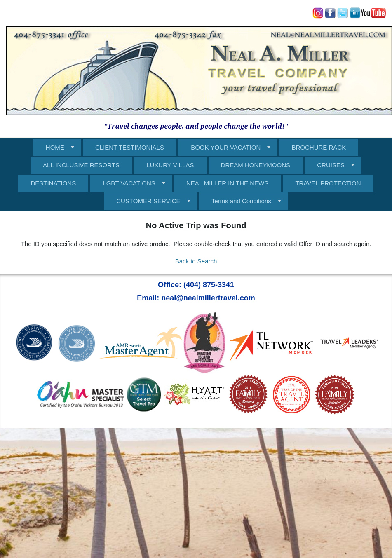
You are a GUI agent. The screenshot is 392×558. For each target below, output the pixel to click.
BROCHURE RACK (319, 147)
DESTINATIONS (53, 183)
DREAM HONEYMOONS (256, 165)
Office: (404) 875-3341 (196, 285)
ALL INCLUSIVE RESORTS (81, 165)
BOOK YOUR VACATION (226, 147)
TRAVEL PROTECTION (328, 183)
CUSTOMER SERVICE (148, 201)
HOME (55, 147)
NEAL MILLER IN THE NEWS (227, 183)
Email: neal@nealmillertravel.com (196, 298)
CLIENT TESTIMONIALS (130, 147)
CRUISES (331, 165)
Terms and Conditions (241, 201)
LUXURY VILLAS (170, 165)
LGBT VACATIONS (129, 183)
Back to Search (196, 261)
